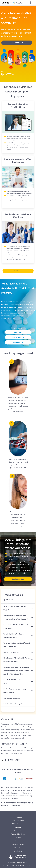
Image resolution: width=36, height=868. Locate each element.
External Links (18, 848)
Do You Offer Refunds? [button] (17, 652)
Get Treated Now (18, 579)
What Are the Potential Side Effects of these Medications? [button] (17, 645)
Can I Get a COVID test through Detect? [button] (17, 681)
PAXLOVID (18, 332)
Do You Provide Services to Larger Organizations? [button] (17, 691)
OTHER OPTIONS (18, 342)
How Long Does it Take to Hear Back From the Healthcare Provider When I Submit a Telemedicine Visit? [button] (17, 671)
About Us (18, 828)
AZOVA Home (18, 851)
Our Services (18, 817)
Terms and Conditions (18, 834)
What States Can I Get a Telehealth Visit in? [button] (17, 608)
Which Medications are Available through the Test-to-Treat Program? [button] (17, 617)
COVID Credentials (18, 824)
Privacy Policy (18, 831)
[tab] (18, 608)
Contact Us (18, 841)
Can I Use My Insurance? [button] (17, 698)
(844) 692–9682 (10, 760)
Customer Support (18, 844)
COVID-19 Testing (18, 821)
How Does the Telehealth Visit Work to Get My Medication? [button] (17, 660)
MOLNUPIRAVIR (18, 337)
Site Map (18, 837)
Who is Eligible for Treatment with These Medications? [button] (17, 636)
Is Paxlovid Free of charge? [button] (17, 704)
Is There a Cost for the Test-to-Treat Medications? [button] (17, 626)
